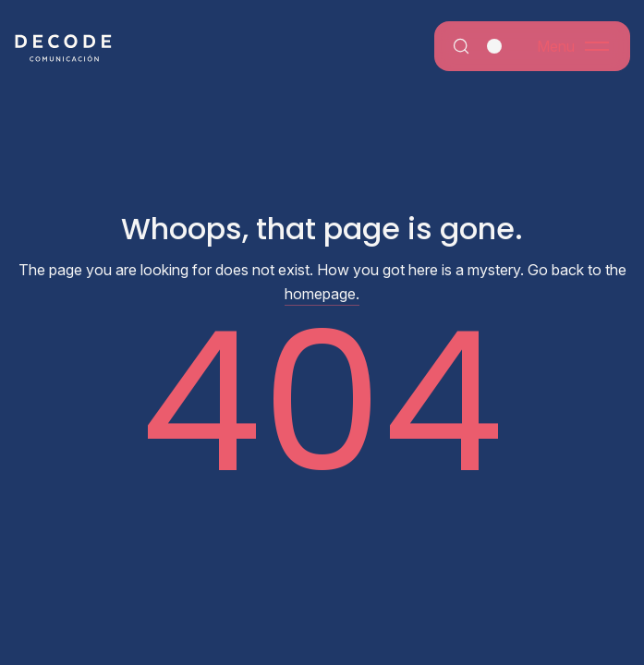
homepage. (322, 294)
